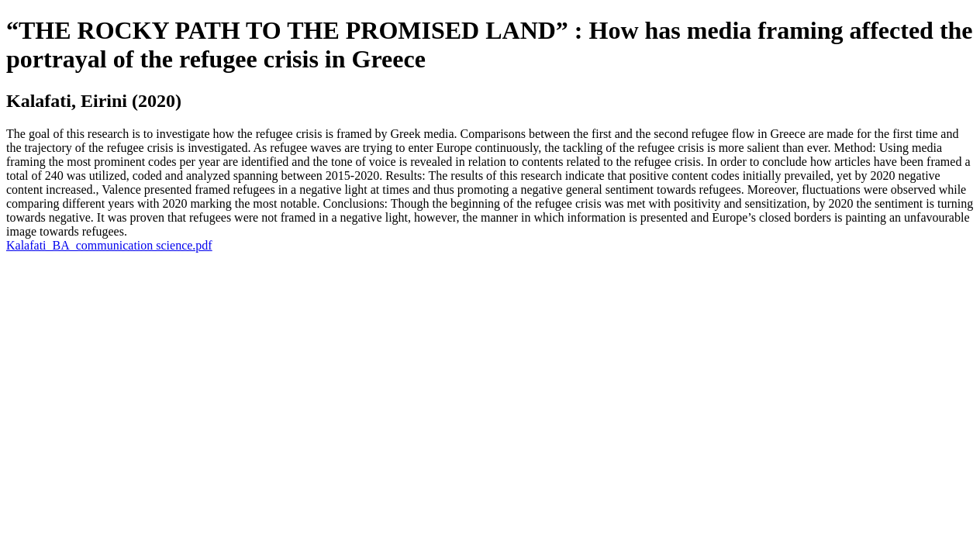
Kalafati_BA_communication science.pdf (109, 245)
